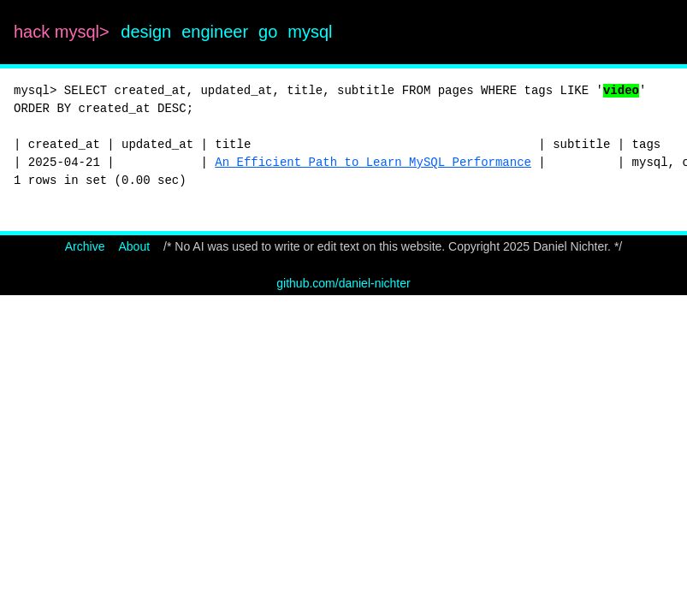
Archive (85, 246)
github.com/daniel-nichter (343, 283)
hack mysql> (64, 32)
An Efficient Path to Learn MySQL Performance (373, 163)
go (268, 32)
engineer (215, 32)
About (134, 246)
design (146, 32)
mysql (310, 32)
